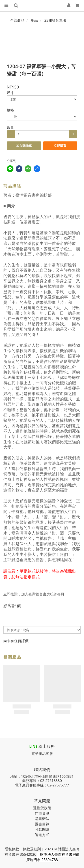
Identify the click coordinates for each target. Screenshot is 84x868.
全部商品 (17, 20)
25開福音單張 (55, 20)
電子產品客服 (42, 754)
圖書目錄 (42, 824)
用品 (34, 20)
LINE (33, 746)
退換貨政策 (42, 808)
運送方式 (42, 835)
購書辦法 (42, 819)
